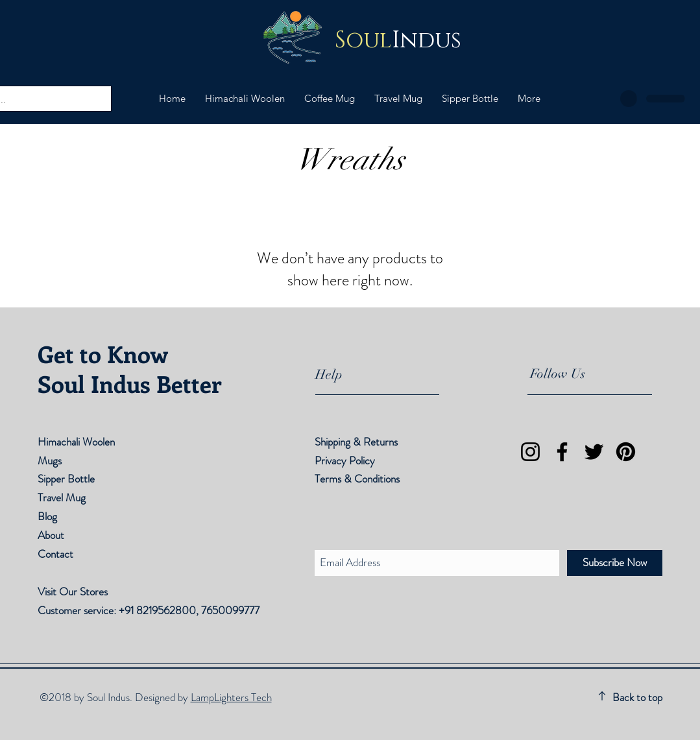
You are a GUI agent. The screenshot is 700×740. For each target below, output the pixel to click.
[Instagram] (530, 452)
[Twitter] (594, 452)
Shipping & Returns (357, 442)
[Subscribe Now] (615, 563)
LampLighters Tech (231, 697)
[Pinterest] (626, 452)
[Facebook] (562, 452)
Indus (398, 41)
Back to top (637, 697)
